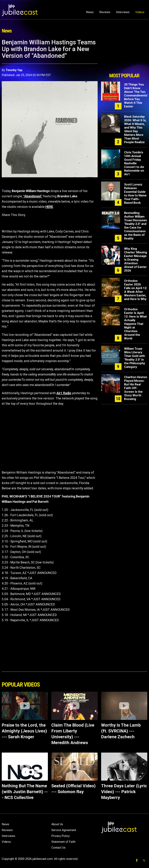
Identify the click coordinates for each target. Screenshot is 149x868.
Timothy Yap (14, 70)
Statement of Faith (63, 842)
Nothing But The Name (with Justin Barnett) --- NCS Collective (25, 792)
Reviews (105, 12)
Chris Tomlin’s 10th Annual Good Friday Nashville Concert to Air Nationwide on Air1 (134, 163)
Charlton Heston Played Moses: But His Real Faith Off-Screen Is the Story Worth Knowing (136, 388)
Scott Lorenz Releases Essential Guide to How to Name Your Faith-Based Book (135, 194)
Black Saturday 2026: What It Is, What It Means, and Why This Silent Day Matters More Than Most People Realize (135, 129)
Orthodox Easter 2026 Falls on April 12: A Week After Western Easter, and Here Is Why (136, 290)
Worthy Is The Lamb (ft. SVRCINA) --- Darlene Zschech (121, 731)
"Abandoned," (33, 196)
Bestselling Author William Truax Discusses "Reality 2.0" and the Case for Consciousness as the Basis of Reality (135, 226)
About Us (57, 824)
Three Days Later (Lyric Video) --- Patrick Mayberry (124, 792)
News (90, 12)
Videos (140, 12)
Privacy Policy (60, 836)
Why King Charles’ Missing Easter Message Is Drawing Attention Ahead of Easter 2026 (136, 260)
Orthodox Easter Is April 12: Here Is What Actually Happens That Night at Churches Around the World (135, 324)
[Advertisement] (124, 55)
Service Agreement (64, 830)
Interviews (123, 12)
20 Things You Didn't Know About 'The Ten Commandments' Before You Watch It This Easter (136, 95)
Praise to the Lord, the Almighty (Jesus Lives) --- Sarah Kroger (24, 731)
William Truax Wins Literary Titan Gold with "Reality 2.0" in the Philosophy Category (135, 358)
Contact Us (58, 848)
